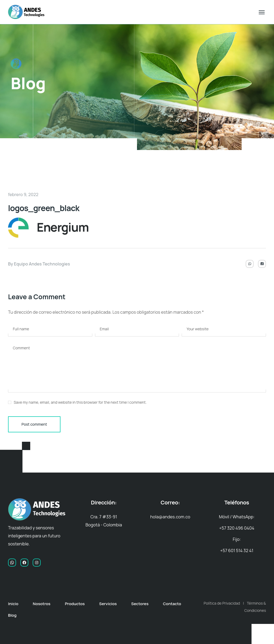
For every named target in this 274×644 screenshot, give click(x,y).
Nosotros (42, 604)
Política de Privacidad (222, 603)
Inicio (13, 604)
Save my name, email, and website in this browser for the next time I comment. (80, 402)
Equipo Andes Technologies (42, 264)
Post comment (34, 424)
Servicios (108, 604)
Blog (12, 615)
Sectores (140, 604)
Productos (75, 604)
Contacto (172, 604)
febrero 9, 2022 (23, 194)
